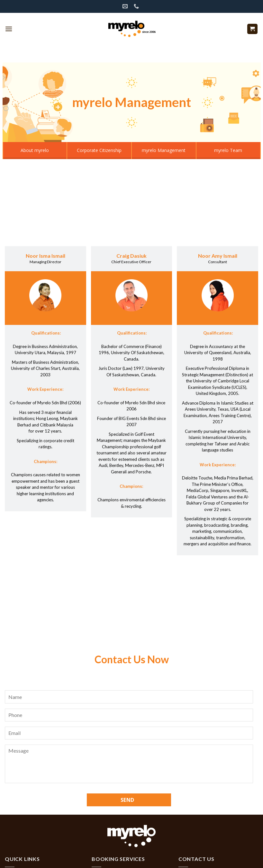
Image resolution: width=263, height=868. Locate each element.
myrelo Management (164, 150)
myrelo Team (228, 150)
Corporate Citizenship (99, 150)
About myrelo (35, 150)
